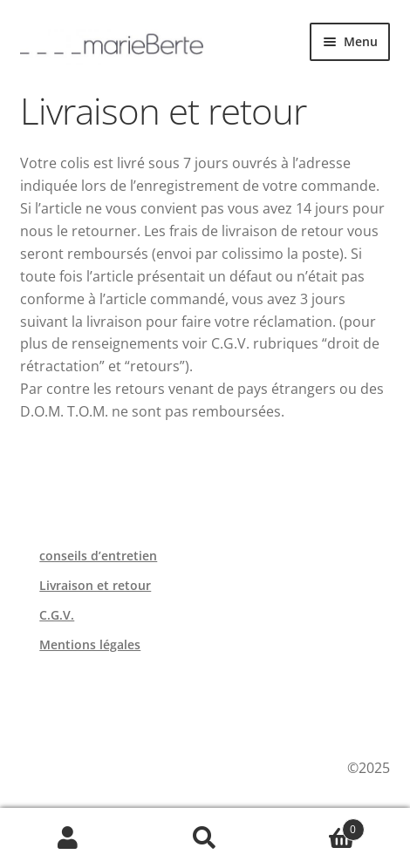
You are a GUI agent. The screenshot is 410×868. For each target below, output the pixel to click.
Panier (318, 825)
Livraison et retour (95, 585)
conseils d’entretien (98, 556)
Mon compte (68, 838)
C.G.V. (57, 615)
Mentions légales (90, 644)
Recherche (205, 838)
